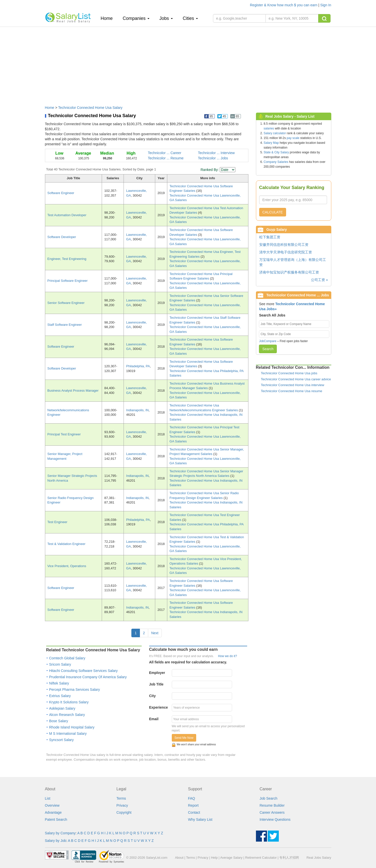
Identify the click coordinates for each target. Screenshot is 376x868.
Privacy (122, 805)
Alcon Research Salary (67, 715)
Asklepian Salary (62, 708)
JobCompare (268, 341)
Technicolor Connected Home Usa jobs (289, 373)
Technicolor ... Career (165, 153)
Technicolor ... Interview (216, 153)
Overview (52, 805)
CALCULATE (273, 212)
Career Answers (272, 812)
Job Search (269, 798)
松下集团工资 (270, 237)
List (48, 798)
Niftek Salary (59, 683)
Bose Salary (59, 721)
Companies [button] (136, 18)
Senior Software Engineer (66, 303)
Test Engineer (58, 522)
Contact (194, 812)
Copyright (124, 812)
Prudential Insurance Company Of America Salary (88, 677)
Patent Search (56, 819)
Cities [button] (190, 18)
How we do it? (227, 656)
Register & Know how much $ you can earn (284, 5)
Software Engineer (61, 193)
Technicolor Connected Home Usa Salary (90, 108)
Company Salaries (276, 162)
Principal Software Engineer (68, 281)
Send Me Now (184, 738)
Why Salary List (200, 819)
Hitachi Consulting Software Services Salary (84, 671)
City (152, 696)
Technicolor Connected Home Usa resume (292, 391)
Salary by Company (60, 833)
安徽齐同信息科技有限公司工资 (284, 245)
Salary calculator (275, 133)
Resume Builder (272, 805)
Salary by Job (56, 841)
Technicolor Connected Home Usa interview (293, 385)
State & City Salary (276, 152)
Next (155, 633)
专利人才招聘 (289, 858)
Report (193, 805)
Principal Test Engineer (64, 434)
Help (214, 858)
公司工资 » (319, 280)
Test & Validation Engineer (67, 544)
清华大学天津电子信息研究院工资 (286, 252)
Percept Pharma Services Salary (75, 690)
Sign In (326, 5)
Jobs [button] (166, 18)
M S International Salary (68, 734)
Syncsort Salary (62, 740)
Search (268, 349)
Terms (121, 798)
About (179, 858)
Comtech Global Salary (67, 658)
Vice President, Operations (67, 566)
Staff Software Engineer (65, 325)
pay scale (293, 138)
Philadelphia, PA (138, 366)
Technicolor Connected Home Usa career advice (296, 379)
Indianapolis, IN (137, 410)
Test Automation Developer (67, 215)
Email (154, 719)
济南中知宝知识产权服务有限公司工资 (289, 272)
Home (109, 18)
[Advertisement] (188, 64)
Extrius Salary (60, 696)
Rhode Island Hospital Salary (72, 727)
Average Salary (231, 858)
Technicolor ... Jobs (213, 158)
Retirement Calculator (261, 858)
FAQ (192, 798)
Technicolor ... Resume (166, 158)
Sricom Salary (60, 664)
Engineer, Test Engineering (67, 259)
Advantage (53, 812)
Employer (157, 673)
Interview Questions (275, 819)
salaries (269, 128)
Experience (159, 707)
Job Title (156, 684)
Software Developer (62, 237)
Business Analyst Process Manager (73, 391)
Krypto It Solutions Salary (69, 702)
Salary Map (271, 143)
